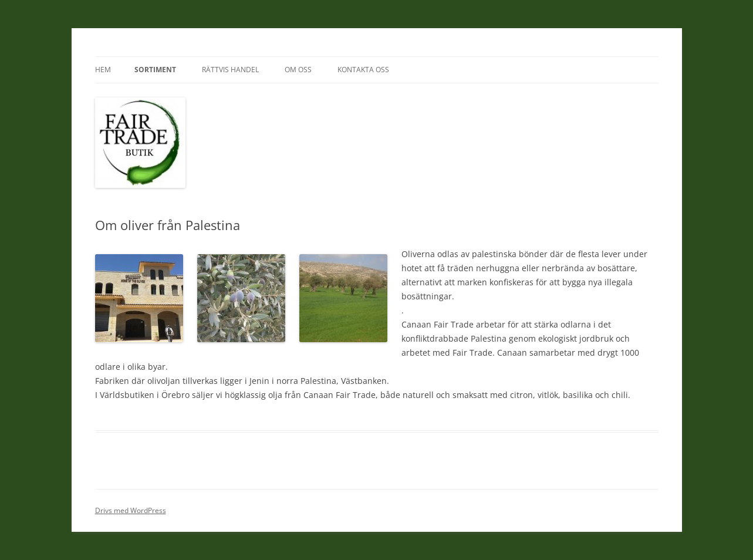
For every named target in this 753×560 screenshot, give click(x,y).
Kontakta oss (363, 70)
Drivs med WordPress (131, 510)
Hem (103, 70)
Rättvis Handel (230, 70)
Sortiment (155, 70)
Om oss (298, 70)
